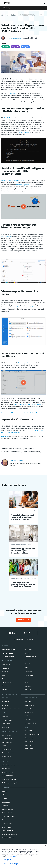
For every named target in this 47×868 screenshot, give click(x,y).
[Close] (46, 846)
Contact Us (18, 639)
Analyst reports (29, 705)
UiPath (28, 745)
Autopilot (5, 690)
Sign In (30, 639)
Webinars (27, 716)
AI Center (5, 672)
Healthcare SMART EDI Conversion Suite (28, 405)
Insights (27, 653)
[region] (23, 856)
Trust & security (7, 813)
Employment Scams (8, 838)
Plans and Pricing (8, 653)
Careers (4, 798)
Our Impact (6, 820)
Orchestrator (28, 671)
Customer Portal (7, 739)
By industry (5, 702)
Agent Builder (6, 668)
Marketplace (28, 664)
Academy (5, 717)
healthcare (14, 94)
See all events (29, 749)
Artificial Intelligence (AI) (33, 452)
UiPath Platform (10, 118)
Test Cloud (28, 690)
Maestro (27, 667)
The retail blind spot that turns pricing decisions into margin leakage (23, 517)
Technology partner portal (10, 783)
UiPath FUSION (29, 731)
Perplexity (15, 47)
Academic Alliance (8, 720)
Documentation (7, 742)
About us (5, 791)
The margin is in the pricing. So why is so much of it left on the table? (23, 585)
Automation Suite (23, 133)
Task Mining (28, 686)
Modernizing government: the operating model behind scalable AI (23, 551)
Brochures (28, 719)
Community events (8, 753)
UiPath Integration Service (26, 363)
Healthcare (28, 449)
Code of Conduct (7, 831)
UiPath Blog (28, 702)
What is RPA (6, 727)
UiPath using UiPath (8, 816)
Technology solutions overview (11, 709)
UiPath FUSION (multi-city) (32, 734)
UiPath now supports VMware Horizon (29, 307)
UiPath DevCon (29, 742)
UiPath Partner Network (9, 765)
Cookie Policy (12, 857)
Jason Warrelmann (14, 38)
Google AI (25, 47)
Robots (27, 679)
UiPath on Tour (29, 738)
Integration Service (30, 657)
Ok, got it (8, 860)
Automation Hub (7, 682)
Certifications (6, 724)
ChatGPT (6, 47)
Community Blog (7, 749)
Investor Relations (7, 809)
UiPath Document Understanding (13, 181)
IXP (25, 660)
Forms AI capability (23, 185)
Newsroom (5, 806)
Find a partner (6, 769)
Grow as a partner (7, 776)
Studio (26, 683)
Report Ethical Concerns (9, 834)
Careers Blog (6, 802)
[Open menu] (45, 3)
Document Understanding (12, 452)
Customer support (8, 657)
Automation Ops (7, 686)
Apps (4, 675)
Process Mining (29, 675)
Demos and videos (30, 723)
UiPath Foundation (8, 827)
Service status (6, 757)
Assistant (5, 679)
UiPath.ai (5, 795)
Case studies (28, 709)
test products (6, 236)
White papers (29, 712)
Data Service (28, 650)
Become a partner (8, 772)
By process (5, 705)
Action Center (6, 665)
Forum (4, 746)
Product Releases (15, 449)
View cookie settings (10, 864)
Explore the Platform (9, 650)
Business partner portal (9, 779)
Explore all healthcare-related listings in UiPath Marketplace (22, 413)
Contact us (5, 437)
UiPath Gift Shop (7, 824)
